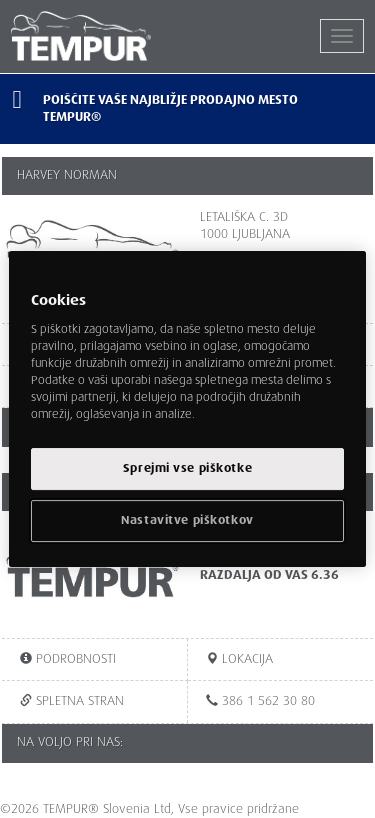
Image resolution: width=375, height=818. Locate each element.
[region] (187, 409)
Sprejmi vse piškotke (187, 468)
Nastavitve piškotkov (187, 520)
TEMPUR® (99, 36)
